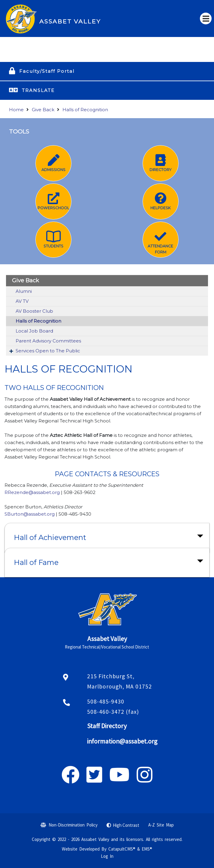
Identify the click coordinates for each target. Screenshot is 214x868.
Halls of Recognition (85, 110)
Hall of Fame (36, 562)
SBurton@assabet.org (30, 514)
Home (16, 110)
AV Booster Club (34, 311)
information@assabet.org (122, 741)
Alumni (24, 291)
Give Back (43, 110)
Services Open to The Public (48, 351)
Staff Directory (107, 726)
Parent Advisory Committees (48, 341)
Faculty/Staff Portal (47, 71)
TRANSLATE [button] (38, 90)
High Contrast (126, 825)
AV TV (22, 301)
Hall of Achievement (50, 537)
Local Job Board (34, 331)
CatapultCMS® (122, 849)
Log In (107, 856)
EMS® (147, 849)
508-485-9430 (106, 701)
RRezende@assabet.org (33, 492)
